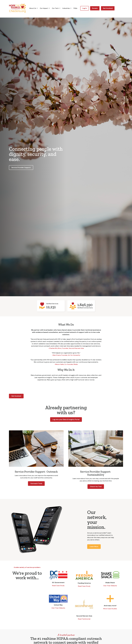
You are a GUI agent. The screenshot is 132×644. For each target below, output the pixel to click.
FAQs (75, 8)
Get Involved (108, 8)
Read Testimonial (84, 619)
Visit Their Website (110, 586)
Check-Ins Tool (96, 487)
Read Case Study (58, 586)
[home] (17, 8)
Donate (95, 8)
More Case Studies (110, 609)
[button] (35, 8)
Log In (85, 8)
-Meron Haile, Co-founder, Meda (66, 364)
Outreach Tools (36, 483)
